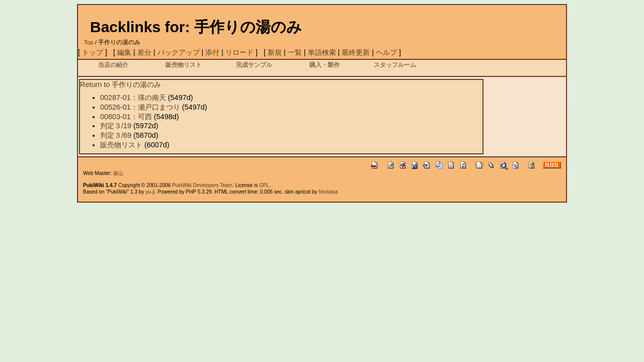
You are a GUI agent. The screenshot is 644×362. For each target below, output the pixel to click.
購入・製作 (325, 65)
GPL (264, 185)
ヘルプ (386, 52)
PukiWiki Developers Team (202, 185)
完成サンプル (254, 65)
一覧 (295, 52)
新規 (275, 52)
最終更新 (356, 52)
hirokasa (328, 192)
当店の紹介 (113, 65)
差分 (144, 52)
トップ (93, 52)
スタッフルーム (395, 65)
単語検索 (322, 52)
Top (89, 42)
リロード (239, 52)
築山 (118, 173)
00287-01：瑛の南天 (133, 98)
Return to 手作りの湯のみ (120, 84)
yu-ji (150, 192)
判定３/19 (116, 126)
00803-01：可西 (126, 117)
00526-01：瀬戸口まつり (140, 107)
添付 (212, 52)
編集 (124, 52)
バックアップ (179, 52)
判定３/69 (116, 135)
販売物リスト (184, 65)
